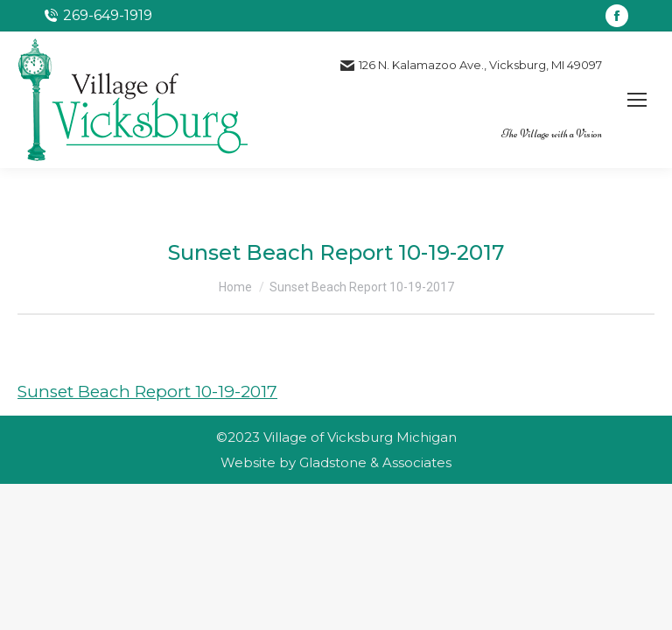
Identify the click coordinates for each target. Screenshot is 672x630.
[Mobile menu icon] (637, 100)
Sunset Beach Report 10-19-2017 (147, 392)
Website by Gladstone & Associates (336, 462)
